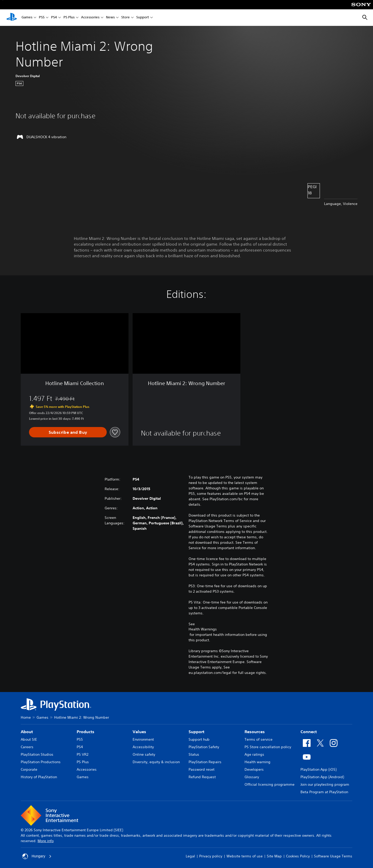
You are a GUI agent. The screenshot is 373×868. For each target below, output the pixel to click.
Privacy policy (211, 856)
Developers (254, 769)
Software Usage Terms (333, 856)
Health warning (257, 762)
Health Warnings (203, 629)
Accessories (90, 18)
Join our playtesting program (325, 784)
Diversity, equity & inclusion (156, 762)
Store (125, 18)
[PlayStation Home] (12, 18)
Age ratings (254, 754)
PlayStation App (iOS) (318, 769)
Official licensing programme (270, 784)
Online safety (144, 754)
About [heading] (27, 732)
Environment (143, 739)
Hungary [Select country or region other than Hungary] (37, 856)
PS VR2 (83, 754)
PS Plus (69, 18)
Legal (190, 856)
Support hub (199, 739)
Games (27, 18)
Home (26, 717)
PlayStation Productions (41, 762)
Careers (27, 747)
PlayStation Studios (37, 754)
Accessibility (143, 747)
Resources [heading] (255, 732)
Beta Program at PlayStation (324, 792)
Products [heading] (85, 732)
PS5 (42, 18)
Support (143, 18)
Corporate (29, 769)
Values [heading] (139, 732)
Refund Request (202, 777)
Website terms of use (245, 856)
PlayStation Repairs (205, 762)
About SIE (29, 739)
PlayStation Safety (204, 747)
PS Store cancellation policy (268, 747)
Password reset (202, 769)
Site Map (274, 856)
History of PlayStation (39, 777)
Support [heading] (196, 732)
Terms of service (259, 739)
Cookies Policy (298, 856)
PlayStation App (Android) (322, 777)
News (110, 18)
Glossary (252, 777)
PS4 (54, 18)
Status (194, 754)
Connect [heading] (309, 732)
